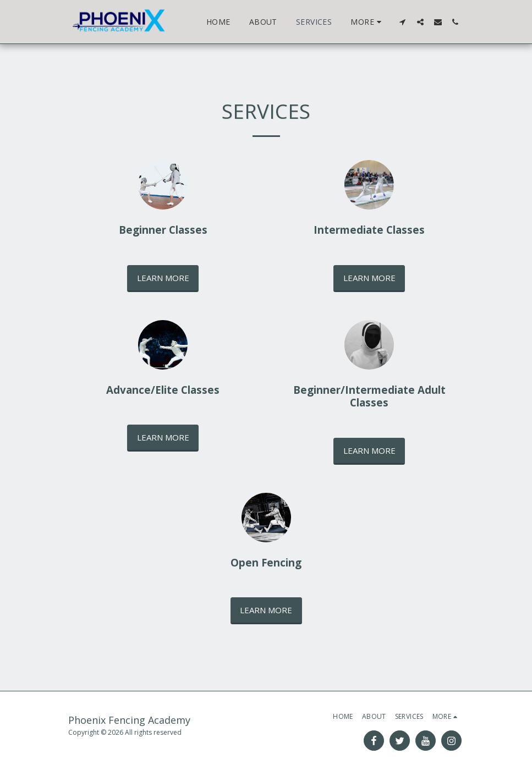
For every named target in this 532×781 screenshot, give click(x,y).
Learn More (163, 278)
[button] (403, 22)
